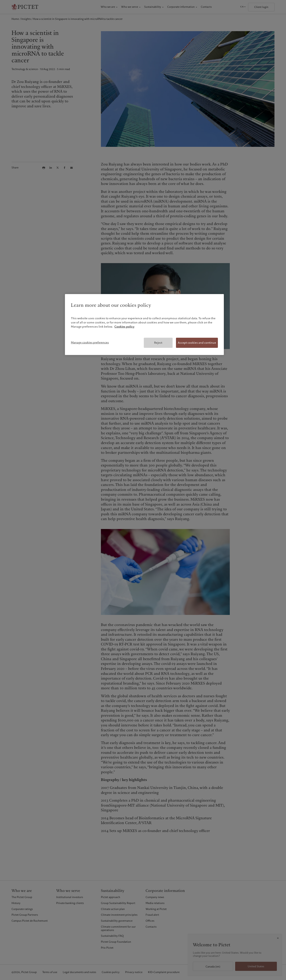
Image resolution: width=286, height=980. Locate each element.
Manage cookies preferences (90, 342)
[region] (144, 325)
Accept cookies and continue (197, 343)
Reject (158, 343)
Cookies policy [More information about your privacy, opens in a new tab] (124, 327)
